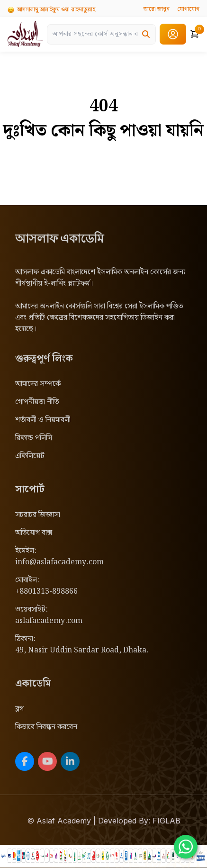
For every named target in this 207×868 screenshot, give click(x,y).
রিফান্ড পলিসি (34, 438)
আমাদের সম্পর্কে (38, 384)
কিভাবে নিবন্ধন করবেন (46, 727)
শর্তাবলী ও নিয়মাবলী (43, 420)
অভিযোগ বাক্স (34, 533)
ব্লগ (19, 709)
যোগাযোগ (188, 9)
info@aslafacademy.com (59, 562)
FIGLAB (166, 821)
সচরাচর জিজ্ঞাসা (38, 515)
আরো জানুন (157, 9)
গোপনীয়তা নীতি (37, 402)
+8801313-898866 (46, 592)
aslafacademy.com (49, 621)
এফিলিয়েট (30, 456)
